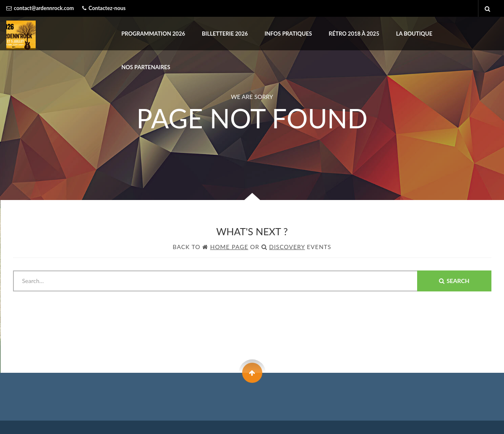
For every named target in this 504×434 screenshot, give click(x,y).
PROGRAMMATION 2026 (153, 34)
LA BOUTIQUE (414, 34)
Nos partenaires (146, 67)
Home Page (229, 247)
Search (454, 281)
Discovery (287, 247)
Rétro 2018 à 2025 (354, 34)
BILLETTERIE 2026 (225, 34)
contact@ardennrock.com (44, 8)
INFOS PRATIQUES (288, 34)
